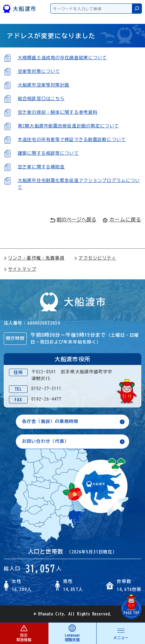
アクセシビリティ (95, 258)
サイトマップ (20, 269)
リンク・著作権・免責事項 (34, 258)
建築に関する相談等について (48, 153)
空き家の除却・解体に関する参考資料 (58, 112)
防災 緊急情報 (24, 633)
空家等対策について (39, 71)
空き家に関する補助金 (41, 167)
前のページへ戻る (73, 220)
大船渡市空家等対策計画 (43, 85)
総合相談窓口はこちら (41, 99)
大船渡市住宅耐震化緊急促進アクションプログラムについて (79, 184)
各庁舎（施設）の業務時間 (50, 421)
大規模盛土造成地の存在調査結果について (62, 58)
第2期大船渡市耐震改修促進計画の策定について (68, 126)
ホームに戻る (122, 220)
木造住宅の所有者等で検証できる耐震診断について (72, 140)
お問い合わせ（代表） (45, 441)
